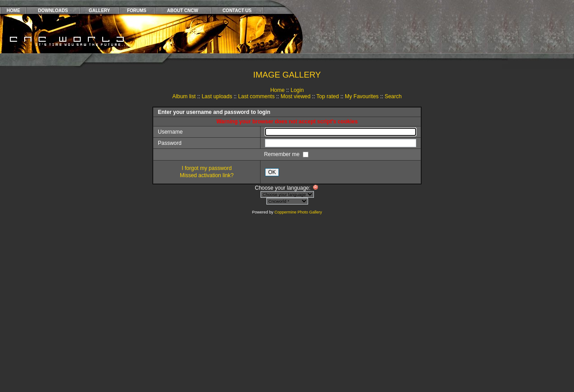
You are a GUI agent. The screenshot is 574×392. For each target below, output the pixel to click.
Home (278, 90)
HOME (13, 11)
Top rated (328, 96)
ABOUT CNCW (183, 11)
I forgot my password (207, 168)
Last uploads (217, 96)
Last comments (256, 96)
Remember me (283, 154)
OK (272, 172)
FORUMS (137, 11)
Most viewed (296, 96)
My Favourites (362, 96)
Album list (184, 96)
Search (393, 96)
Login (297, 90)
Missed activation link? (207, 175)
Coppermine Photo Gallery (298, 212)
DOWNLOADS (53, 11)
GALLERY (99, 11)
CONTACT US (237, 11)
